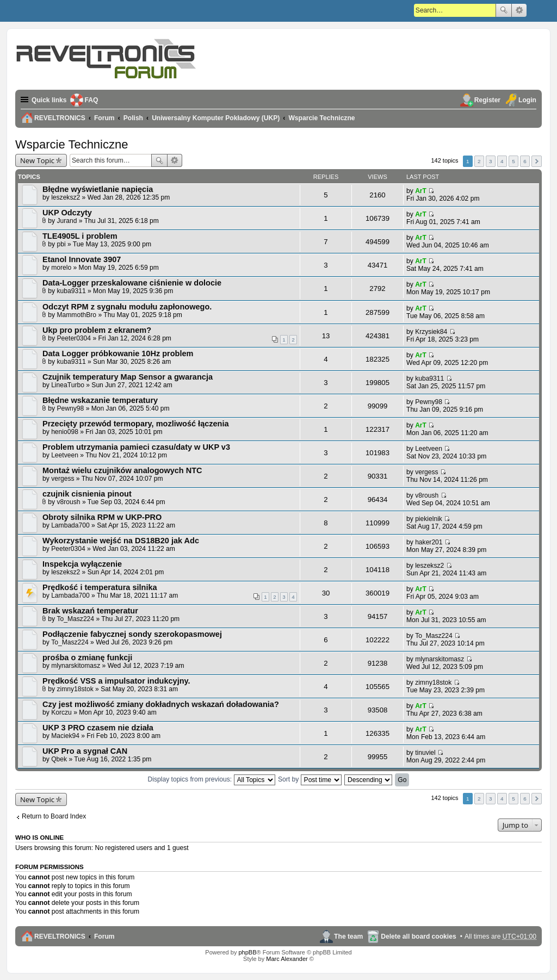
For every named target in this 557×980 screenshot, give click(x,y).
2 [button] (479, 161)
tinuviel (425, 753)
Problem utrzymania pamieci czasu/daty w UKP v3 (136, 447)
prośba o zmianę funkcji (87, 658)
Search (504, 10)
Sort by (310, 779)
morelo (61, 268)
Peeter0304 (74, 338)
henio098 (65, 432)
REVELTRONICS (60, 936)
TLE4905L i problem (80, 236)
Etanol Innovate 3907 (82, 259)
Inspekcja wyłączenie (82, 564)
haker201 (429, 542)
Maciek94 (65, 736)
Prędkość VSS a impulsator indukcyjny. (116, 681)
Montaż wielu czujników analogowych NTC (122, 470)
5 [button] (513, 161)
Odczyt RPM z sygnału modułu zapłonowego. (127, 307)
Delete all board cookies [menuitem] (418, 936)
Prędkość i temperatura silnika (100, 587)
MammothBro (77, 315)
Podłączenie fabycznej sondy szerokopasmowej (132, 634)
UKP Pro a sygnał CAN (85, 751)
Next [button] (537, 161)
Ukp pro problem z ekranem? (97, 330)
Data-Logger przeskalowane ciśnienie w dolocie (132, 283)
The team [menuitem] (348, 936)
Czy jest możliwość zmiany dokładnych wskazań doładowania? (161, 704)
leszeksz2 (66, 197)
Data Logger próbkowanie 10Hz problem (118, 353)
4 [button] (502, 161)
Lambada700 (70, 525)
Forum (104, 936)
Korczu (61, 712)
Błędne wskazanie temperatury (100, 400)
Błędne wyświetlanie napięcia (98, 189)
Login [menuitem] (527, 100)
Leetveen (65, 455)
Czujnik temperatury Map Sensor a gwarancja (128, 377)
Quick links (49, 100)
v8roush (69, 502)
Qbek (59, 759)
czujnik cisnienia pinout (87, 494)
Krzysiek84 (431, 332)
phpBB (247, 952)
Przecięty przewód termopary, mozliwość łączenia (136, 424)
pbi (61, 244)
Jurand (67, 221)
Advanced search (519, 10)
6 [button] (525, 161)
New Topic (37, 160)
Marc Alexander (287, 959)
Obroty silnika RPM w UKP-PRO (102, 517)
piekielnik (429, 519)
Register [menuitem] (487, 100)
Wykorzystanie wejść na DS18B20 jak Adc (121, 541)
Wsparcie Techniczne (72, 144)
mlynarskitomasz (76, 666)
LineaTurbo (68, 385)
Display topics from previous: (212, 779)
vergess (63, 479)
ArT (421, 191)
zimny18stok (75, 689)
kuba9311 (72, 291)
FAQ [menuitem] (92, 100)
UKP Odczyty (67, 213)
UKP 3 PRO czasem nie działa (98, 728)
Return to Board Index (54, 816)
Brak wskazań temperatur (90, 611)
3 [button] (491, 161)
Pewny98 (71, 408)
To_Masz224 (76, 619)
